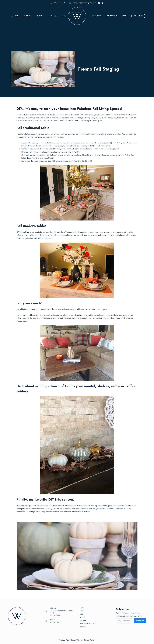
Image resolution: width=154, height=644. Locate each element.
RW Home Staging (24, 232)
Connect (83, 627)
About (82, 611)
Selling (15, 16)
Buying (27, 16)
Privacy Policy (89, 640)
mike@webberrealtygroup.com (84, 3)
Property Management (88, 624)
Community (111, 16)
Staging (66, 16)
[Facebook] (99, 3)
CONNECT (138, 16)
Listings (40, 16)
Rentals (53, 16)
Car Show (96, 16)
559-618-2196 (60, 3)
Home (82, 608)
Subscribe (140, 621)
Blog (125, 16)
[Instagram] (103, 3)
